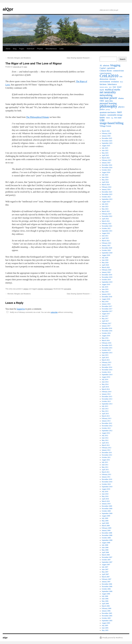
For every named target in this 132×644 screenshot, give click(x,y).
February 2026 (107, 133)
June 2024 (105, 177)
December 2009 (107, 506)
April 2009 (105, 523)
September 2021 (107, 231)
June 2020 (105, 260)
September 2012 (107, 431)
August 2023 (106, 202)
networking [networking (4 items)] (106, 95)
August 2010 (106, 489)
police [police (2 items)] (102, 109)
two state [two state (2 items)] (118, 118)
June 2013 (105, 409)
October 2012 (106, 428)
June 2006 (105, 599)
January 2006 (106, 611)
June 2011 (105, 465)
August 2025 (106, 146)
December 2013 (107, 396)
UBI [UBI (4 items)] (102, 120)
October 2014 (106, 372)
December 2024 (107, 165)
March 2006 (106, 606)
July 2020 (105, 258)
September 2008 (107, 540)
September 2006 (107, 591)
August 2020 (106, 255)
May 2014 (105, 384)
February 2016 (107, 343)
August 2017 (106, 314)
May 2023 (105, 209)
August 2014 (106, 377)
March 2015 (106, 360)
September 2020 (107, 253)
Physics (40, 49)
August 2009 (106, 516)
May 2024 (105, 180)
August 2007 (106, 565)
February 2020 (107, 270)
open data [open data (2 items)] (109, 101)
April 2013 (105, 414)
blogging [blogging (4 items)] (115, 65)
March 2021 (106, 241)
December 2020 (107, 248)
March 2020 (106, 267)
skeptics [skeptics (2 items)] (103, 115)
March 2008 (106, 555)
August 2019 (106, 284)
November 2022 (107, 216)
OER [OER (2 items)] (102, 101)
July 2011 (105, 462)
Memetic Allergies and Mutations (18, 58)
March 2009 (106, 526)
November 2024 (107, 168)
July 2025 (105, 148)
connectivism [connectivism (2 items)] (118, 71)
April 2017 (105, 321)
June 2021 (105, 236)
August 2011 (106, 460)
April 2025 (105, 155)
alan (26, 67)
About (8, 49)
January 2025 (106, 163)
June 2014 (105, 382)
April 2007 (105, 574)
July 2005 (105, 625)
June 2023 (105, 207)
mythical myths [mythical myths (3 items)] (113, 90)
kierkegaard (48, 289)
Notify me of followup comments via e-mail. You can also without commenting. (39, 312)
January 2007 (106, 582)
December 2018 (107, 297)
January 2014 (106, 394)
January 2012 (106, 450)
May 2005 (105, 630)
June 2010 (105, 494)
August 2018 (106, 299)
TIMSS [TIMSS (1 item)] (108, 118)
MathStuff (31, 49)
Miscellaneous (51, 49)
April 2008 (105, 552)
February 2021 (107, 243)
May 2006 (105, 601)
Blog (15, 49)
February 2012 (107, 448)
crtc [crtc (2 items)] (121, 76)
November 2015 (107, 348)
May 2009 (105, 521)
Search (122, 59)
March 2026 (106, 131)
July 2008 (105, 545)
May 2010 (105, 496)
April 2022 (105, 219)
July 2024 (105, 175)
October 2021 (106, 228)
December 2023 (107, 192)
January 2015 (106, 365)
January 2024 (106, 189)
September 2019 (107, 282)
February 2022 (107, 224)
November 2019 (107, 277)
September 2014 (107, 375)
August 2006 (106, 594)
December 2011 (107, 453)
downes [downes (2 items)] (112, 79)
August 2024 (106, 172)
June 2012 (105, 438)
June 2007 (105, 569)
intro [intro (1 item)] (110, 87)
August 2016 (106, 336)
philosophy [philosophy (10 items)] (108, 106)
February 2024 (107, 187)
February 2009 (107, 528)
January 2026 (106, 136)
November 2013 (107, 399)
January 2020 (106, 272)
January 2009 (106, 530)
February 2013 (107, 418)
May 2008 (105, 550)
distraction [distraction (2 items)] (104, 79)
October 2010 (106, 484)
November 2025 (107, 141)
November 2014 (107, 370)
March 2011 (106, 472)
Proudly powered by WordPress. (113, 638)
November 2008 (107, 535)
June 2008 (105, 548)
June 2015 (105, 355)
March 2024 (106, 185)
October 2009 (106, 511)
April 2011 (105, 470)
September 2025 (107, 143)
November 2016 (107, 331)
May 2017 (105, 319)
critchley (40, 289)
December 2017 (107, 306)
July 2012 (105, 435)
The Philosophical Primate (38, 117)
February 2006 (107, 608)
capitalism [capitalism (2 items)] (111, 68)
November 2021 (107, 226)
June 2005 (105, 628)
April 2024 (105, 182)
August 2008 (106, 543)
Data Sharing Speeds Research (79, 58)
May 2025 (105, 153)
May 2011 (105, 467)
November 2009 (107, 509)
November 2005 (107, 616)
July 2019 (105, 287)
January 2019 (106, 294)
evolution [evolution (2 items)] (115, 82)
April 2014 (105, 387)
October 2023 (106, 197)
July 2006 (105, 596)
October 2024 (106, 170)
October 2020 (106, 250)
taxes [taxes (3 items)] (102, 117)
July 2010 (105, 491)
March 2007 (106, 577)
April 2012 (105, 443)
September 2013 (107, 404)
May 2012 (105, 440)
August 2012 (106, 433)
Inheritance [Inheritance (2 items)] (112, 84)
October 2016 (106, 333)
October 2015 (106, 350)
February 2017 (107, 323)
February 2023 (107, 214)
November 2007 (107, 557)
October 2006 (106, 589)
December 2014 (107, 367)
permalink (67, 289)
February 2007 (107, 579)
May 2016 (105, 338)
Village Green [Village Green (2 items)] (105, 126)
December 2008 (107, 533)
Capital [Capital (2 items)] (103, 68)
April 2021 (105, 238)
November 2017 (107, 309)
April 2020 (105, 265)
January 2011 (106, 477)
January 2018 (106, 304)
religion (26, 289)
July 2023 (105, 204)
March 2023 (106, 211)
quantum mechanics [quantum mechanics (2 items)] (108, 112)
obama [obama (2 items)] (121, 98)
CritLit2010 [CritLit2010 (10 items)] (109, 76)
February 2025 (107, 160)
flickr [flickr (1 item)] (121, 82)
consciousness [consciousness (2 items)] (105, 73)
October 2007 (106, 560)
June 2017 (105, 316)
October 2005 (106, 618)
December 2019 (107, 275)
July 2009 (105, 518)
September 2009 (107, 513)
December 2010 (107, 479)
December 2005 (107, 613)
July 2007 (105, 567)
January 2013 (106, 421)
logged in (21, 309)
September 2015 (107, 353)
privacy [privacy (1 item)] (108, 110)
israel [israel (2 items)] (119, 87)
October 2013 (106, 401)
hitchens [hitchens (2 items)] (103, 84)
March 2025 (106, 158)
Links (61, 49)
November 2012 (107, 426)
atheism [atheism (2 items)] (106, 65)
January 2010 (106, 504)
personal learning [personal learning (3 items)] (108, 103)
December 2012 (107, 423)
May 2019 (105, 292)
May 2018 (105, 301)
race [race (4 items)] (119, 112)
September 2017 (107, 311)
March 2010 (106, 501)
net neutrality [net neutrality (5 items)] (108, 92)
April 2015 (105, 358)
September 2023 (107, 199)
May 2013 (105, 411)
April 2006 (105, 604)
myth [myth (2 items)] (102, 90)
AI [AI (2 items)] (101, 65)
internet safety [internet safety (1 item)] (104, 87)
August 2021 (106, 233)
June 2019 (105, 289)
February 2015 (107, 362)
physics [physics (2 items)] (121, 107)
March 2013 (106, 416)
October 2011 (106, 457)
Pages (22, 49)
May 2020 (105, 263)
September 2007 (107, 562)
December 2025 (107, 138)
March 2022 (106, 221)
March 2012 (106, 445)
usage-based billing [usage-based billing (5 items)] (112, 123)
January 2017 (106, 326)
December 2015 (107, 345)
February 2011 (107, 474)
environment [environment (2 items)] (105, 82)
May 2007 (105, 572)
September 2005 (107, 621)
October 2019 (106, 280)
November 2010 (107, 482)
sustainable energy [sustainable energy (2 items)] (115, 115)
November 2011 (107, 455)
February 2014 (107, 392)
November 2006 (107, 586)
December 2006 (107, 584)
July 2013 (105, 406)
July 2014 (105, 379)
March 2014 (106, 389)
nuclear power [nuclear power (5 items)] (108, 98)
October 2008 (106, 538)
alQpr (8, 9)
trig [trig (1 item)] (112, 118)
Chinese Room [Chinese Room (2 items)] (106, 71)
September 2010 (107, 487)
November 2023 (107, 194)
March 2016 (106, 340)
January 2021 (106, 245)
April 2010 (105, 499)
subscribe (54, 312)
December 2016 (107, 328)
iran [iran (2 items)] (114, 87)
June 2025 (105, 150)
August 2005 (106, 623)
